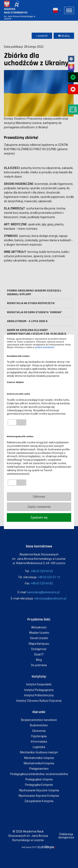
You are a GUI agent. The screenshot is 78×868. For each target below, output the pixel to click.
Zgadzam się (39, 517)
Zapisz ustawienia (39, 507)
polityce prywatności (45, 347)
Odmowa (39, 497)
